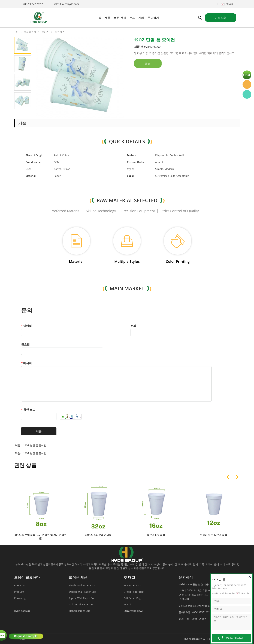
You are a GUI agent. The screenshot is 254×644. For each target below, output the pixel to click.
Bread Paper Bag (134, 592)
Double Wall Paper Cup (83, 592)
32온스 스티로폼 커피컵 (98, 535)
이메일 (26, 326)
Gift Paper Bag (132, 598)
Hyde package (22, 611)
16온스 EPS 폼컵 (156, 535)
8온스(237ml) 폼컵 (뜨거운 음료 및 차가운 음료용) (40, 537)
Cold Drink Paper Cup (82, 604)
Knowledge (21, 598)
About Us (19, 585)
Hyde (247, 84)
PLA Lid (128, 604)
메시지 (26, 363)
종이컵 (45, 32)
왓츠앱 (25, 344)
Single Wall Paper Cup (82, 585)
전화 (133, 326)
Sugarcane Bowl (133, 611)
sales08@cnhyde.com (66, 4)
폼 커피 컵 (60, 32)
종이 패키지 (30, 32)
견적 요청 (221, 18)
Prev (19, 113)
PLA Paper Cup (132, 585)
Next (27, 113)
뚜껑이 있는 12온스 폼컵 (213, 535)
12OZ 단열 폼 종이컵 (35, 445)
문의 (148, 64)
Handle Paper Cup (80, 611)
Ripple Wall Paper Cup (82, 598)
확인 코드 (28, 410)
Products (19, 592)
